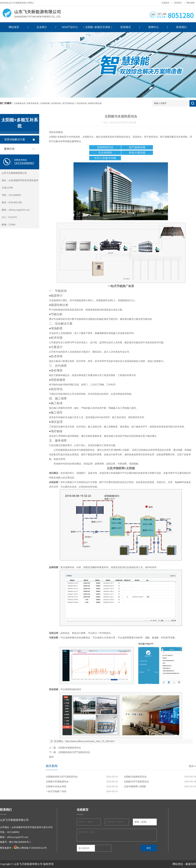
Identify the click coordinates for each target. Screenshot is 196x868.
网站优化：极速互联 (184, 864)
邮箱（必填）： (143, 822)
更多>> (192, 766)
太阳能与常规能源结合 (57, 782)
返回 (51, 757)
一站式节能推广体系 (56, 791)
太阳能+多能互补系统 (98, 27)
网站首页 (14, 27)
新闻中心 (154, 27)
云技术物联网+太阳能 (135, 786)
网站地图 (190, 3)
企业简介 (42, 27)
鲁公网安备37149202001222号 (32, 848)
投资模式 (126, 27)
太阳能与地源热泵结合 (70, 748)
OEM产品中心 (70, 27)
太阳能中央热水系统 (56, 786)
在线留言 (165, 3)
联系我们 (178, 3)
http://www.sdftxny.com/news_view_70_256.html (90, 741)
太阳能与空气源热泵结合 (136, 782)
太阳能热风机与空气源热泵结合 (74, 752)
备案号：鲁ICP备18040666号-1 (15, 842)
